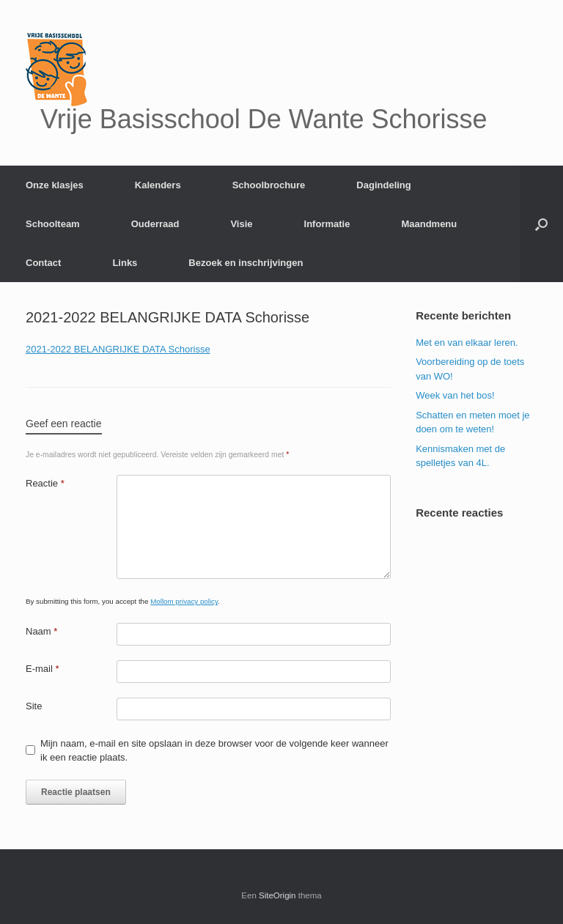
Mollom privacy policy (184, 601)
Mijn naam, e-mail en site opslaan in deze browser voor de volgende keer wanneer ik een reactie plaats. (214, 751)
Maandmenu (429, 224)
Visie (241, 224)
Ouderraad (155, 224)
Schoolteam (53, 224)
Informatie (327, 224)
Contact (43, 263)
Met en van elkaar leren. (467, 343)
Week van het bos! (455, 395)
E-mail (43, 669)
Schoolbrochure (269, 185)
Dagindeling (383, 185)
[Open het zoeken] (541, 224)
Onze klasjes (55, 185)
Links (125, 263)
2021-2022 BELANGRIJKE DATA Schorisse (118, 349)
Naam (41, 631)
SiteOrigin (277, 895)
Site (34, 706)
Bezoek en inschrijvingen (246, 263)
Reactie (45, 483)
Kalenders (158, 185)
